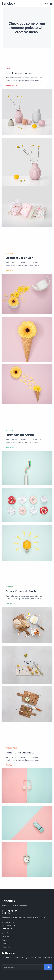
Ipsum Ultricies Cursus (20, 435)
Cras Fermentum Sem (19, 73)
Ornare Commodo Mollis (21, 591)
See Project (10, 85)
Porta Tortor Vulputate (20, 752)
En (46, 4)
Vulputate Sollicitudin (19, 258)
